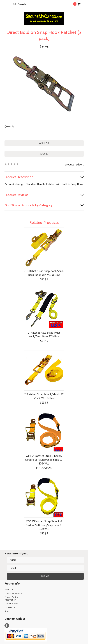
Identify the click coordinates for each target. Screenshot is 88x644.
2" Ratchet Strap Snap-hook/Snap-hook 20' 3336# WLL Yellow (44, 273)
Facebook (7, 626)
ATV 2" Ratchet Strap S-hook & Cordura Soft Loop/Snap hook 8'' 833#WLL (44, 525)
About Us (9, 589)
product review (74, 164)
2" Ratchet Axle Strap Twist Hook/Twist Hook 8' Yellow (44, 335)
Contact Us (10, 607)
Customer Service (13, 593)
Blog (7, 611)
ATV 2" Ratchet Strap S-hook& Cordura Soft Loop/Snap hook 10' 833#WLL (44, 460)
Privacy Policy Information (11, 598)
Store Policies (11, 604)
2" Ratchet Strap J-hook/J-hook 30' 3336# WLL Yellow (44, 396)
